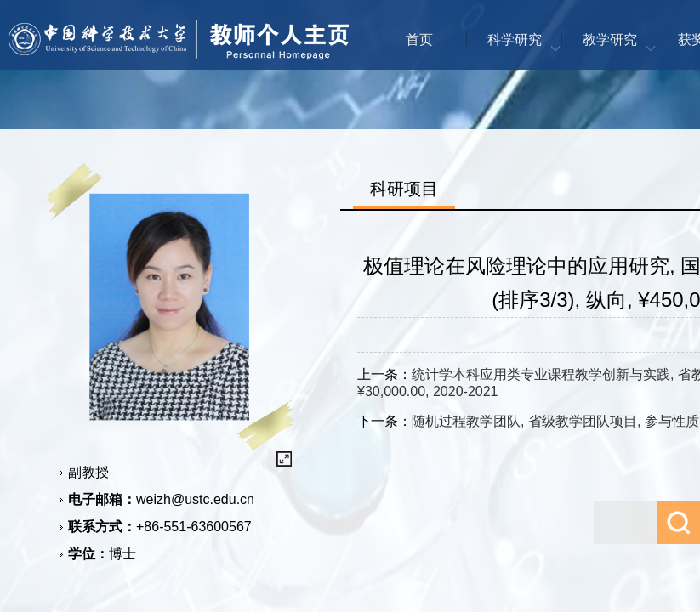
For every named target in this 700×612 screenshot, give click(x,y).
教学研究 (610, 40)
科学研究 (515, 40)
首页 (419, 40)
